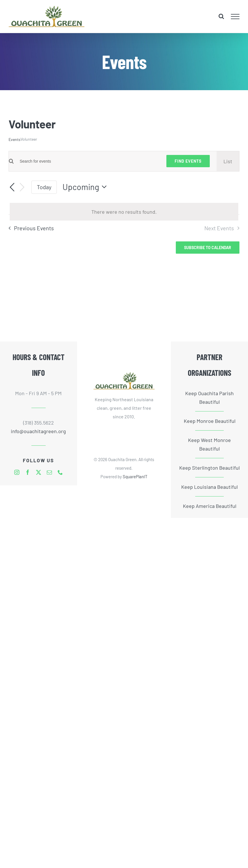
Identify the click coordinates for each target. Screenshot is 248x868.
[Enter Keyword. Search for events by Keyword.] (87, 161)
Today (44, 187)
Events (15, 139)
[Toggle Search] (221, 16)
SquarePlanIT (135, 477)
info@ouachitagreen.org (38, 431)
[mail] (49, 472)
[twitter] (39, 472)
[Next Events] (22, 187)
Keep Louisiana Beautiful (209, 487)
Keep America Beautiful (210, 506)
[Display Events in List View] (228, 161)
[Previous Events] (12, 187)
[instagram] (17, 472)
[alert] (124, 212)
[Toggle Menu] (235, 17)
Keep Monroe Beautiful (210, 421)
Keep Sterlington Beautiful (209, 468)
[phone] (60, 472)
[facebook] (28, 472)
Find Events (188, 161)
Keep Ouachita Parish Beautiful (209, 397)
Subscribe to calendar (208, 248)
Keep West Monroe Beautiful (209, 444)
